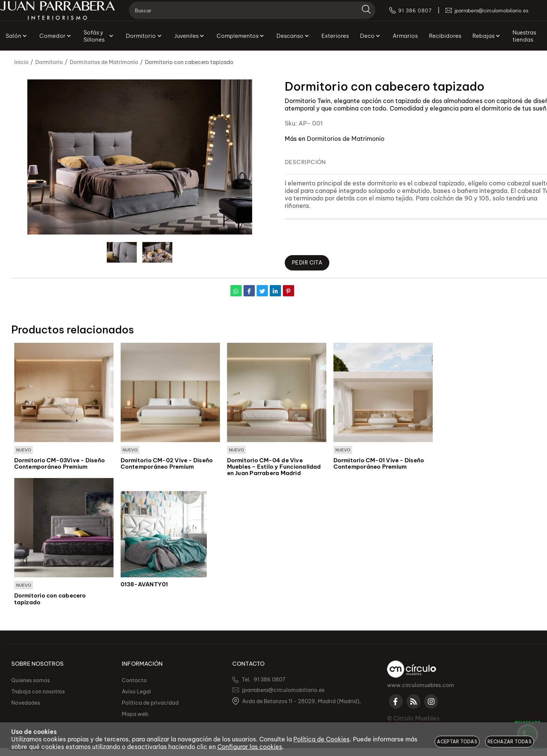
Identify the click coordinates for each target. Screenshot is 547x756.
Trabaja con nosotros (38, 692)
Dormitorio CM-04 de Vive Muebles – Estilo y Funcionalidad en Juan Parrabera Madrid (274, 467)
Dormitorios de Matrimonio (346, 139)
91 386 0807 (269, 680)
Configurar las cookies (250, 747)
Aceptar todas (457, 742)
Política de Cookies (321, 739)
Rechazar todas (510, 742)
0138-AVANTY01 (144, 585)
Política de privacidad (150, 703)
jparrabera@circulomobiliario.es (283, 690)
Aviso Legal (136, 692)
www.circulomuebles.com (421, 685)
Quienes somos (31, 680)
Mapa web (135, 714)
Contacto (134, 680)
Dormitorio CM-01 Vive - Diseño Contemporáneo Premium (379, 464)
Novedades (26, 703)
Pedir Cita (308, 263)
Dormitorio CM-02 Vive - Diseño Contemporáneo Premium (167, 464)
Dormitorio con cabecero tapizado (50, 600)
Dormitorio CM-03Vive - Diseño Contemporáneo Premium (60, 464)
